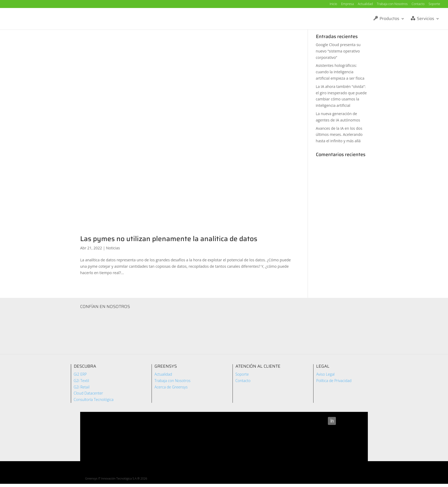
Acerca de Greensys (171, 387)
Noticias (113, 248)
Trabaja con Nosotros (392, 4)
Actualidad (365, 4)
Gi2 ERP (80, 374)
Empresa (348, 4)
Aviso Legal (325, 374)
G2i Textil (82, 381)
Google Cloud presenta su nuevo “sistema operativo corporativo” (338, 51)
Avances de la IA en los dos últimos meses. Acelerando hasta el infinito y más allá (339, 135)
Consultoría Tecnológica (94, 399)
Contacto (418, 4)
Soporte (434, 4)
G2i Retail (82, 387)
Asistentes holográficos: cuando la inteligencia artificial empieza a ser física (340, 72)
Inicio (333, 4)
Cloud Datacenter (88, 393)
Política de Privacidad (334, 381)
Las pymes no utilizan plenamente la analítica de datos (169, 239)
